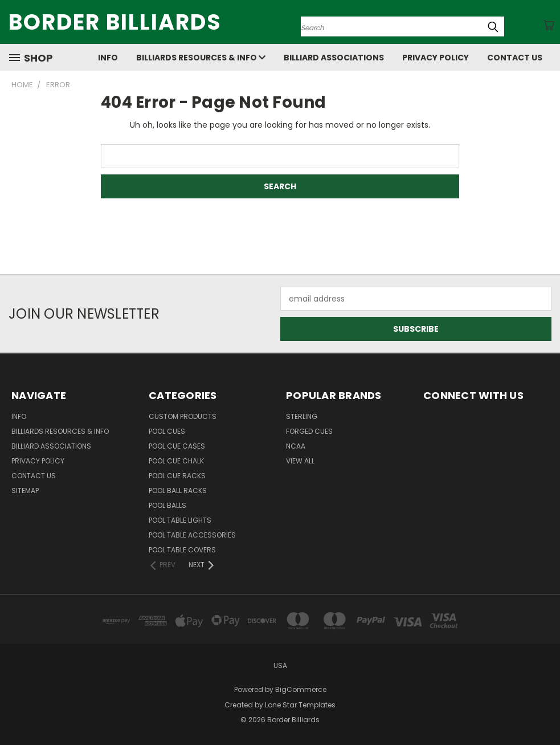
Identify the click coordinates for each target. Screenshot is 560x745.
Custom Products (183, 416)
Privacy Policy (436, 58)
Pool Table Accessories (192, 535)
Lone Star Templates (300, 705)
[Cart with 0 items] (549, 25)
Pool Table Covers (182, 550)
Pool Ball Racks (178, 490)
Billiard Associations (334, 58)
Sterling (302, 416)
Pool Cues (167, 431)
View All (300, 461)
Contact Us (515, 58)
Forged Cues (309, 431)
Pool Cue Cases (177, 446)
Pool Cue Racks (177, 476)
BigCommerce (301, 689)
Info (108, 58)
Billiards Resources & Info (201, 58)
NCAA (296, 446)
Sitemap (25, 490)
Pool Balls (167, 505)
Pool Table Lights (180, 520)
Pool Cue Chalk (176, 461)
